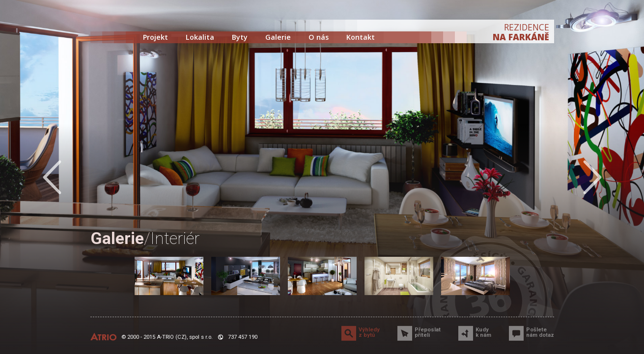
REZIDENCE (521, 32)
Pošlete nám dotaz (540, 332)
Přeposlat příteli (428, 332)
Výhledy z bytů (369, 332)
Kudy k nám (483, 332)
